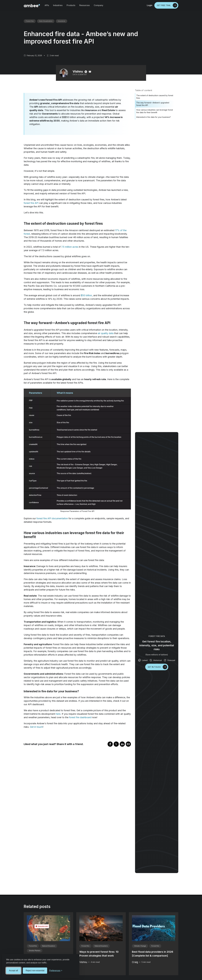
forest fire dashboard (80, 717)
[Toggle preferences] (56, 971)
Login (150, 5)
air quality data (106, 333)
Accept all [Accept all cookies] (13, 971)
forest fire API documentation (52, 518)
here (58, 714)
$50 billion (86, 295)
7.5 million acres (69, 247)
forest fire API (31, 203)
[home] (32, 5)
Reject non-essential (35, 971)
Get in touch (36, 727)
